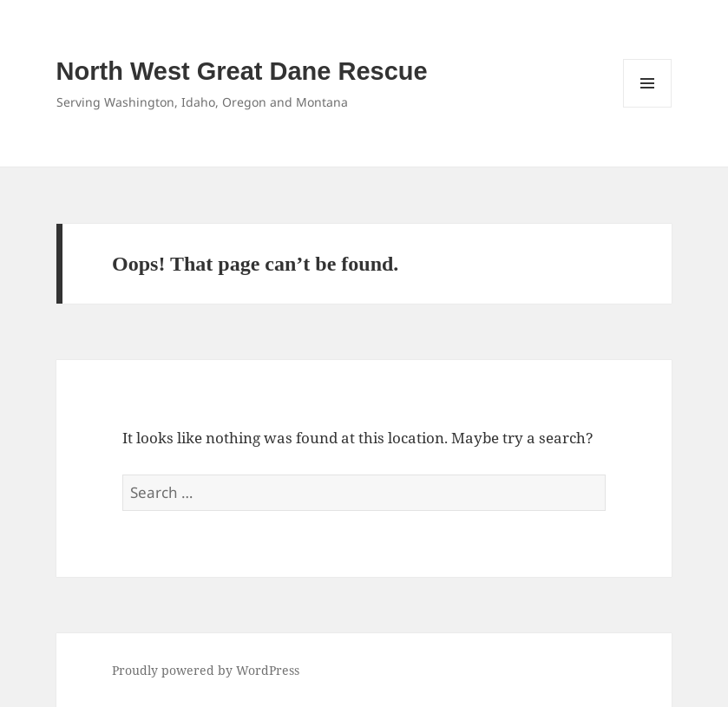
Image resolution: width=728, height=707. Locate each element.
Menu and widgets (648, 107)
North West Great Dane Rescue (242, 71)
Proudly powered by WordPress (206, 670)
